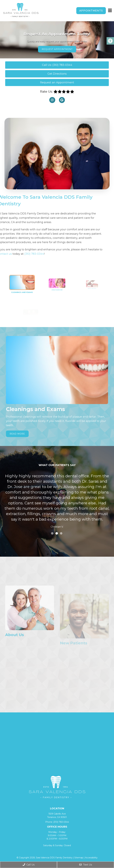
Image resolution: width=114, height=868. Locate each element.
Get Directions (57, 74)
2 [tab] (57, 533)
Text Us (86, 865)
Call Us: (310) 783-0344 (57, 65)
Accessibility (91, 858)
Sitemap (79, 858)
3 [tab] (61, 533)
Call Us (29, 865)
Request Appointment (57, 49)
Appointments (91, 11)
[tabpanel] (57, 502)
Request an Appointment (57, 82)
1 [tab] (52, 533)
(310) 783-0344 (61, 822)
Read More (17, 434)
